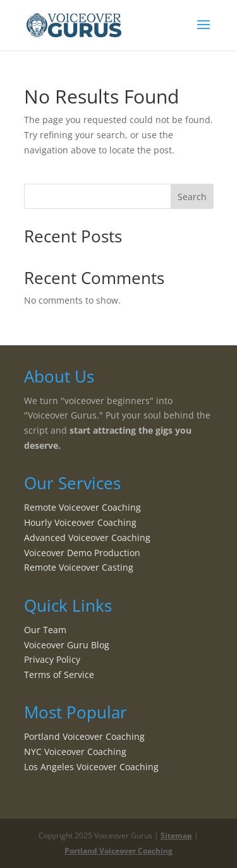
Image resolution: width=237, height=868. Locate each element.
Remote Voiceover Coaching (82, 507)
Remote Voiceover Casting (79, 567)
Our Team (45, 630)
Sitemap (176, 835)
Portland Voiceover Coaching (84, 736)
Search (192, 197)
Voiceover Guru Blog (67, 645)
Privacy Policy (52, 659)
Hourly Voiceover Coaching (80, 522)
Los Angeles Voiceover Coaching (91, 767)
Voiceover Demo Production (82, 553)
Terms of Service (59, 675)
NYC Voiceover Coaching (75, 752)
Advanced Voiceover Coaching (87, 538)
